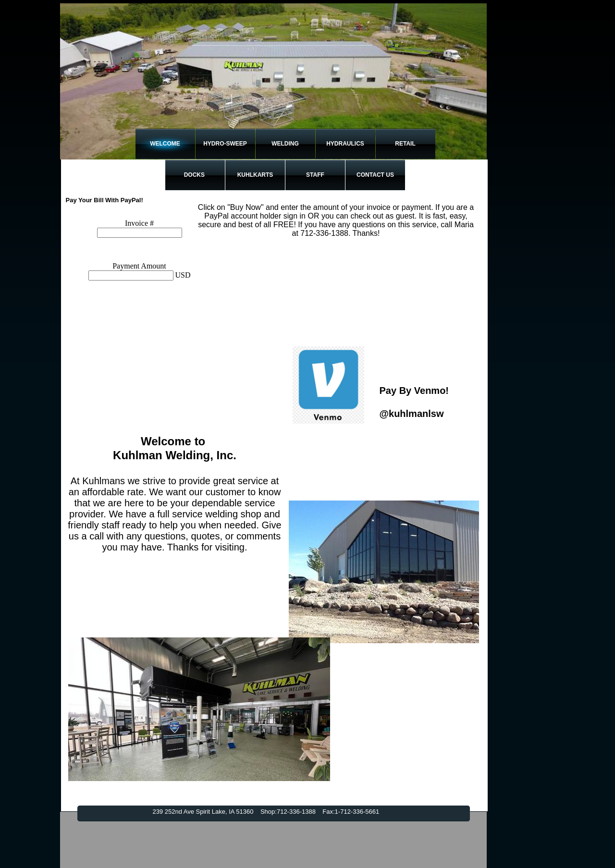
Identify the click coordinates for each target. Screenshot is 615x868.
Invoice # (139, 223)
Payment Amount (139, 266)
